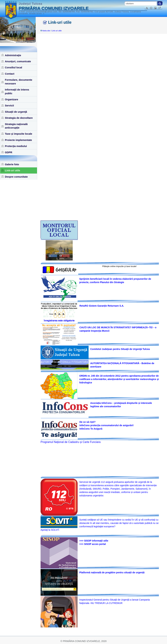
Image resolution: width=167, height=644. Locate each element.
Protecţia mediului (16, 146)
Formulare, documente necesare (19, 82)
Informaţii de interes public (17, 91)
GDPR (9, 152)
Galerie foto (12, 164)
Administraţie (13, 55)
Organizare (11, 99)
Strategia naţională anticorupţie (16, 126)
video (65, 256)
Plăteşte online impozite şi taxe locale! (119, 266)
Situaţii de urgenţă (16, 112)
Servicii (9, 105)
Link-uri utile (13, 170)
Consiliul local (14, 67)
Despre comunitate (16, 177)
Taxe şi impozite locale (19, 134)
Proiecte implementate (18, 140)
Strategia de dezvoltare (19, 118)
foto (53, 256)
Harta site (46, 31)
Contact (10, 74)
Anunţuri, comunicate (18, 61)
